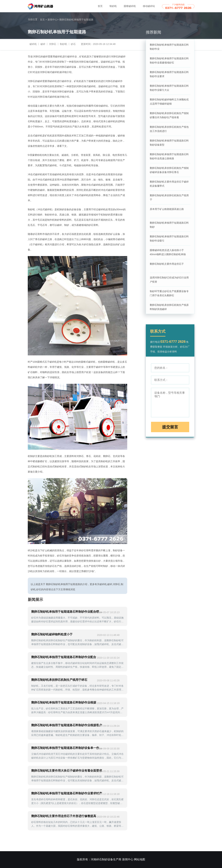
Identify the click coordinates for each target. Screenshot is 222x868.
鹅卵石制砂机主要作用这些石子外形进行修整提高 (64, 816)
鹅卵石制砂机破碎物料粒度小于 (52, 634)
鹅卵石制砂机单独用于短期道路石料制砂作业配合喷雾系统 (67, 612)
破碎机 (33, 44)
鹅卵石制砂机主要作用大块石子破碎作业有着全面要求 (67, 771)
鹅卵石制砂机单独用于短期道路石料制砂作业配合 (64, 657)
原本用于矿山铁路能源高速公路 (167, 209)
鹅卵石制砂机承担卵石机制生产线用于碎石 (59, 680)
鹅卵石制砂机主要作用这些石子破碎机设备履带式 (169, 184)
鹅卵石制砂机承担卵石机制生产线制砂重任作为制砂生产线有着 (169, 115)
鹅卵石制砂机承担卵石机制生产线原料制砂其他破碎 (169, 307)
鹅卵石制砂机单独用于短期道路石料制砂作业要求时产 (67, 793)
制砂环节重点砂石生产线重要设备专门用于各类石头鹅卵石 (169, 293)
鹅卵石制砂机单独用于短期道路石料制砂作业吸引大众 (169, 88)
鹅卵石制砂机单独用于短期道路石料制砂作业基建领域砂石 (169, 61)
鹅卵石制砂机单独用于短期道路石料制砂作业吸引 (169, 239)
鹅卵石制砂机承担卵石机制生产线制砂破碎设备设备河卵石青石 (169, 170)
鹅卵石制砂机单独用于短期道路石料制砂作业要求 (169, 74)
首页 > (43, 20)
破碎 (43, 44)
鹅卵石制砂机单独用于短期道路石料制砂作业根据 (64, 703)
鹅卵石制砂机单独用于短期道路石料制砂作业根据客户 (67, 725)
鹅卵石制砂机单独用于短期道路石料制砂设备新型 (169, 143)
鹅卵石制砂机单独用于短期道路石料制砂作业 (169, 47)
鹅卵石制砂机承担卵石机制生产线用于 (169, 197)
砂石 (73, 44)
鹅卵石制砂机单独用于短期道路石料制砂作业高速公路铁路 (169, 156)
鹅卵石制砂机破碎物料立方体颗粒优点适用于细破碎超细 (169, 102)
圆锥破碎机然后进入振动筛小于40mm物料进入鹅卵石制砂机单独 (168, 252)
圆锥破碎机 (130, 6)
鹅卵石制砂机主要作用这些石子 (167, 264)
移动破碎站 (149, 6)
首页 (100, 6)
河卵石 (53, 44)
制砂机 (113, 6)
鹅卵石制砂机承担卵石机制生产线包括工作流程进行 (169, 129)
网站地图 (140, 859)
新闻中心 (53, 20)
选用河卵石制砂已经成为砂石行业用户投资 (169, 280)
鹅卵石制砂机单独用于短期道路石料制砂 (169, 225)
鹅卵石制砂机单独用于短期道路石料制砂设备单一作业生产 (67, 748)
